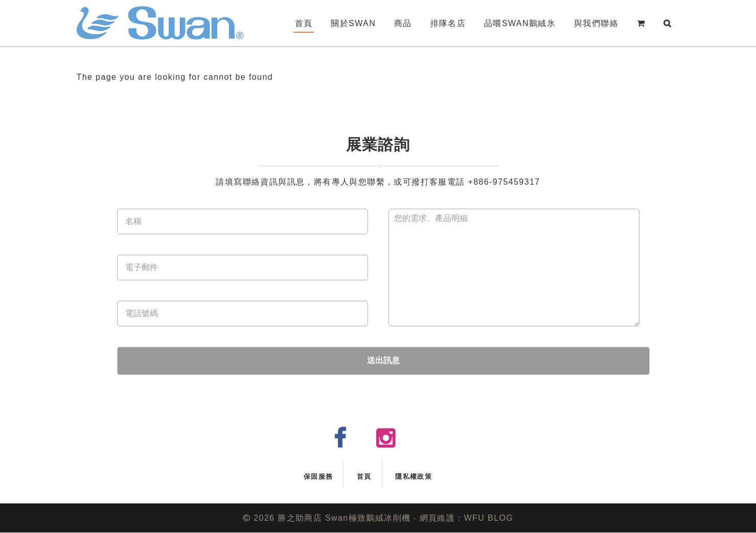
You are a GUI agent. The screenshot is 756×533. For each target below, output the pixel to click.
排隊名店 (448, 23)
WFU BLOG (489, 518)
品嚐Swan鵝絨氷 (520, 23)
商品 (403, 23)
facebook (348, 443)
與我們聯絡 (596, 23)
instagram (394, 443)
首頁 (304, 23)
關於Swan (353, 23)
